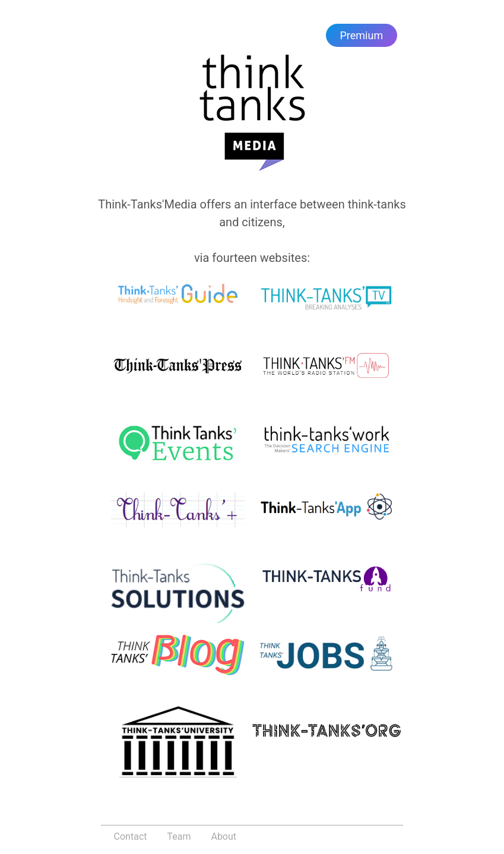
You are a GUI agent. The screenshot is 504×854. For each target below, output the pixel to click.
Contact (131, 836)
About (224, 836)
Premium (362, 35)
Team (179, 836)
